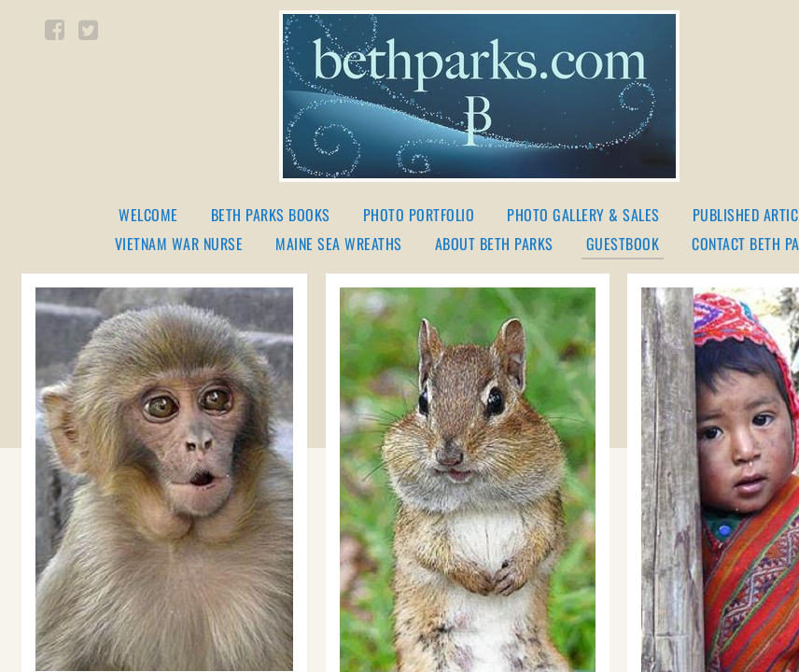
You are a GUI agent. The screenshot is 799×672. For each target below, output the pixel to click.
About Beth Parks (494, 244)
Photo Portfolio (419, 215)
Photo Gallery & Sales (583, 215)
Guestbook (623, 245)
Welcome (148, 215)
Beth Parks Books (271, 215)
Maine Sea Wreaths (339, 244)
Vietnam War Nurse (179, 244)
